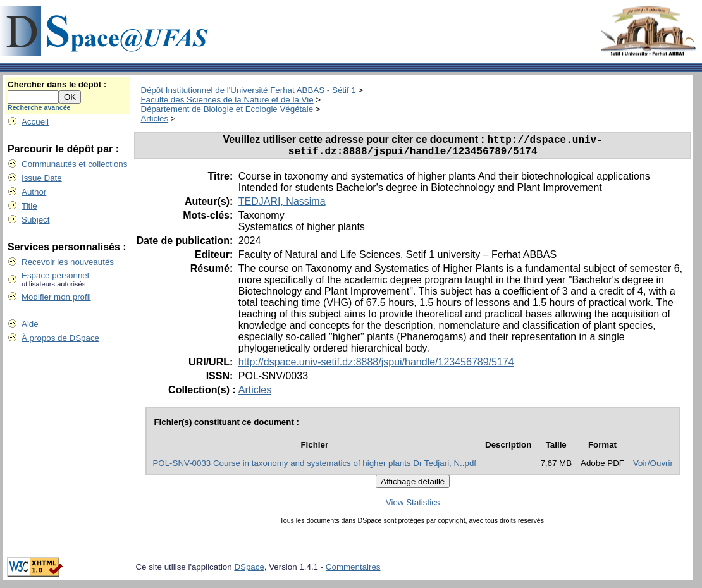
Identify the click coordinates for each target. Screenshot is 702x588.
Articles (154, 119)
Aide (30, 324)
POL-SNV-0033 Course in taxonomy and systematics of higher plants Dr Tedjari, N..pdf (314, 468)
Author (34, 192)
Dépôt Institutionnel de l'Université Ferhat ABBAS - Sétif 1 (248, 90)
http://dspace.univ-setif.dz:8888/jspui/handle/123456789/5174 (376, 366)
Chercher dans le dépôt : (57, 84)
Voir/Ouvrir (653, 468)
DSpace (249, 571)
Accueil (35, 122)
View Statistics (413, 507)
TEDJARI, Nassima (282, 206)
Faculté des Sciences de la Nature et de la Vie (227, 100)
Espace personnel (55, 275)
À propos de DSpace (60, 338)
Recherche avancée (39, 107)
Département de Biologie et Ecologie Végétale (227, 109)
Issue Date (42, 178)
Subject (35, 220)
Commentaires (353, 571)
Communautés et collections (74, 164)
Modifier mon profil (56, 297)
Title (29, 206)
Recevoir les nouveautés (68, 262)
